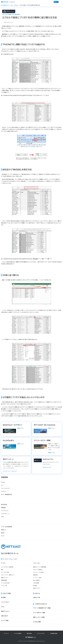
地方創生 (35, 586)
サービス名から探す (5, 583)
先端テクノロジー (37, 588)
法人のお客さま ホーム (10, 553)
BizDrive (16, 5)
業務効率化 (36, 575)
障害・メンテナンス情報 (39, 617)
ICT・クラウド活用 (5, 572)
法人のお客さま (8, 2)
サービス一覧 (4, 586)
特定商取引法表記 (54, 633)
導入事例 (3, 597)
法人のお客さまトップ (5, 5)
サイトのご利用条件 (18, 633)
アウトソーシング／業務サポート (8, 575)
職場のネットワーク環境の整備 (40, 567)
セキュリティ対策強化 (38, 570)
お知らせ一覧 (36, 597)
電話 (2, 570)
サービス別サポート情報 (39, 613)
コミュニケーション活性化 (39, 572)
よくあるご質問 (37, 622)
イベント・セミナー (5, 602)
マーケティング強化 (37, 578)
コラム (12, 5)
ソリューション (37, 563)
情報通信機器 (4, 580)
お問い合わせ (4, 616)
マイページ (56, 2)
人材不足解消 (36, 583)
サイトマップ (6, 633)
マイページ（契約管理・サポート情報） (42, 608)
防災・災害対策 (36, 580)
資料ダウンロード (5, 611)
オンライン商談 (5, 620)
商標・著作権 (29, 633)
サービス (3, 563)
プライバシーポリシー (41, 633)
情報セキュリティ (5, 578)
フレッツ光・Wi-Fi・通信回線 (7, 567)
